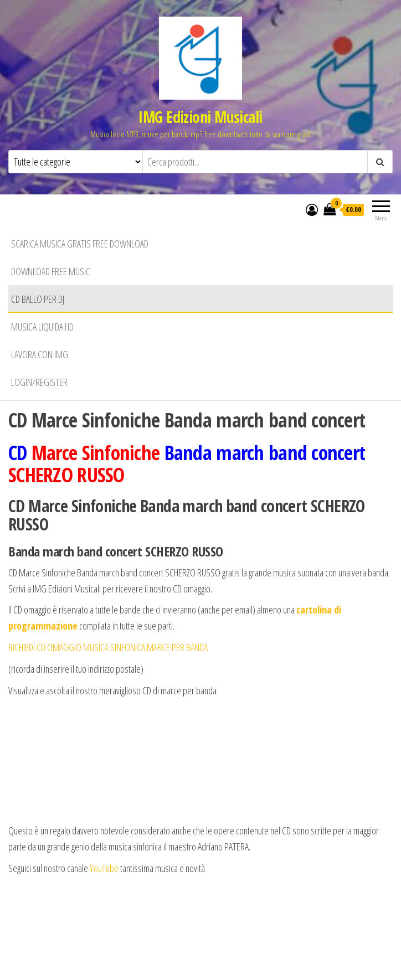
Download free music (51, 271)
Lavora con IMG (40, 354)
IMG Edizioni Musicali (200, 117)
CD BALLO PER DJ (38, 299)
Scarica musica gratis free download (80, 244)
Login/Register (39, 382)
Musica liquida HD (42, 327)
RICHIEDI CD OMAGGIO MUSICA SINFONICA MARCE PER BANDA (108, 647)
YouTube (105, 868)
